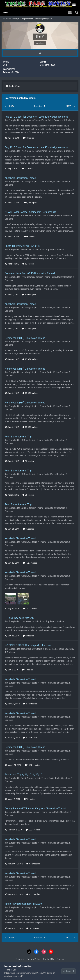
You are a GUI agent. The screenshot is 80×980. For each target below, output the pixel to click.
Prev (12, 106)
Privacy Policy (34, 959)
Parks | (15, 19)
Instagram (48, 19)
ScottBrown (26, 216)
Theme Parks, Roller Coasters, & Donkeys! (54, 120)
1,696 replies (29, 295)
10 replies (29, 799)
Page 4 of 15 (40, 106)
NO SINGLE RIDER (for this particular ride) (28, 645)
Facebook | (30, 19)
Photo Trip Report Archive (52, 250)
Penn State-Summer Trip (18, 437)
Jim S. (8, 120)
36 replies (29, 237)
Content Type (14, 86)
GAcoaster (26, 812)
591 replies (33, 928)
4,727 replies (31, 203)
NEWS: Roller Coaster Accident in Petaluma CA (30, 212)
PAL (23, 120)
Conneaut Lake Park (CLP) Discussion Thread (30, 273)
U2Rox (24, 440)
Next (68, 106)
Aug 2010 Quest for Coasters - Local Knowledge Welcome (37, 117)
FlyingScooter (27, 277)
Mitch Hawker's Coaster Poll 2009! (24, 904)
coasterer (25, 621)
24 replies (29, 636)
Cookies (61, 959)
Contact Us (49, 959)
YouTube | (39, 19)
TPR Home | (6, 19)
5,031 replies (33, 830)
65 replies (27, 670)
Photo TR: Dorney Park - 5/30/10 (23, 246)
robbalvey (25, 182)
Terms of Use (10, 970)
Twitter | (22, 19)
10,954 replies (30, 359)
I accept (69, 971)
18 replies (28, 138)
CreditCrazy (26, 778)
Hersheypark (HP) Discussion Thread (25, 338)
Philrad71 (25, 250)
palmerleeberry (28, 649)
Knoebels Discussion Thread (20, 178)
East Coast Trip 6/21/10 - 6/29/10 (23, 775)
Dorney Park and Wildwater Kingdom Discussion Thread (35, 809)
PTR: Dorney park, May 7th (19, 618)
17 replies (28, 264)
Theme (20, 959)
